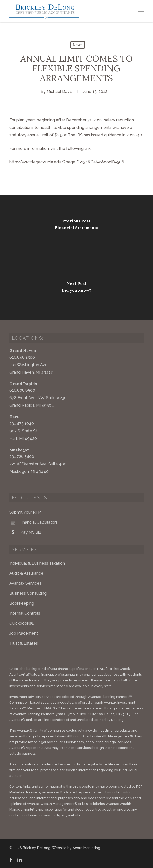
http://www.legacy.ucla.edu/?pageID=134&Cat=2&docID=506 (67, 162)
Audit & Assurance (26, 573)
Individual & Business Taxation (37, 563)
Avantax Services (25, 583)
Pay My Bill (25, 532)
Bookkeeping (22, 603)
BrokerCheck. (120, 669)
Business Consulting (28, 593)
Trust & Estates (24, 643)
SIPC (56, 708)
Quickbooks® (22, 623)
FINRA (47, 708)
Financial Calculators (33, 522)
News (78, 45)
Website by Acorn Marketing (76, 848)
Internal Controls (25, 613)
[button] (141, 11)
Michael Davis (59, 91)
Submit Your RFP (25, 512)
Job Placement (24, 633)
